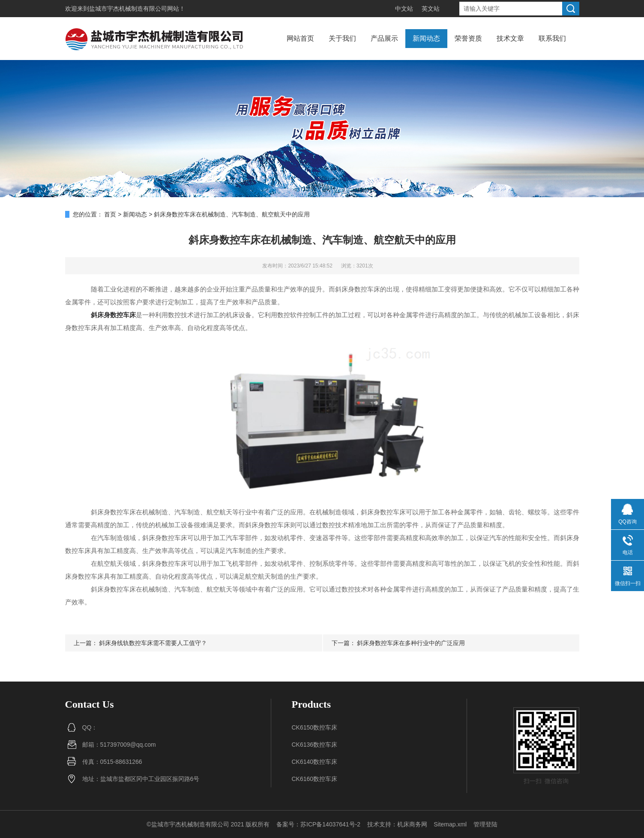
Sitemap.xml (450, 824)
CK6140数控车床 (315, 762)
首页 (110, 214)
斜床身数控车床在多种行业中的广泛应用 (411, 643)
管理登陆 (485, 824)
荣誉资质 (468, 38)
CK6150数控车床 (315, 727)
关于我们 (342, 38)
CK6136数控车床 (315, 745)
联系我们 (552, 38)
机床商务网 (412, 824)
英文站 (431, 9)
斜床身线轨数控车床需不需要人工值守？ (153, 643)
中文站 (404, 9)
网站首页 (300, 38)
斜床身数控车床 (113, 315)
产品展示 (384, 38)
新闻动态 (426, 38)
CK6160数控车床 (315, 779)
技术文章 (510, 38)
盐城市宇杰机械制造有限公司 (128, 9)
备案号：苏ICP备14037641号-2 (318, 824)
